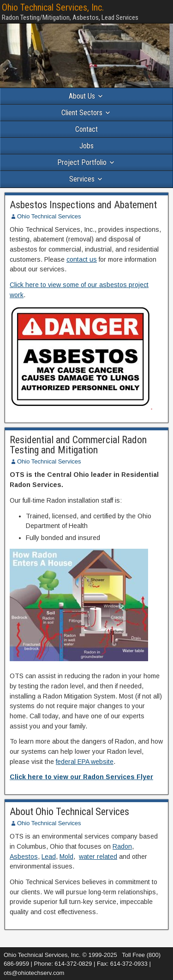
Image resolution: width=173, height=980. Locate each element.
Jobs (86, 146)
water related (98, 857)
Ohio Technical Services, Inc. (53, 7)
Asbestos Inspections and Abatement (83, 205)
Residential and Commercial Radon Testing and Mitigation (78, 445)
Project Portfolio (82, 162)
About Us (82, 96)
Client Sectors (82, 113)
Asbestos (24, 857)
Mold (66, 857)
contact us (82, 259)
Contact (86, 129)
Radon (122, 846)
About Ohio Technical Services (69, 812)
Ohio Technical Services (49, 216)
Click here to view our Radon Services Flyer (81, 777)
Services (82, 179)
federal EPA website (85, 762)
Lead (49, 857)
